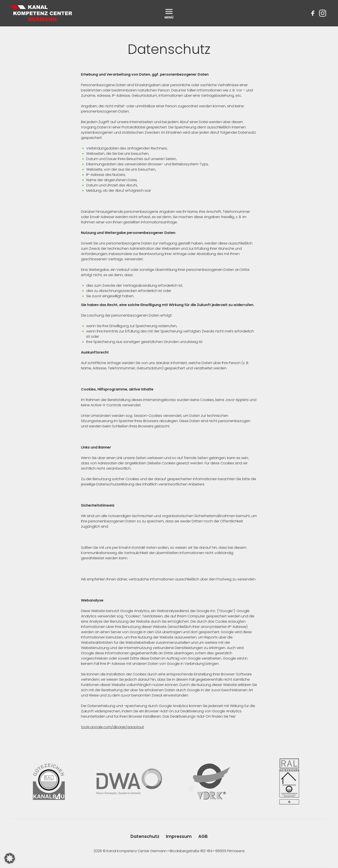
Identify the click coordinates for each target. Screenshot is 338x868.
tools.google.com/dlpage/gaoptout (112, 727)
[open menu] (169, 13)
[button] (10, 858)
